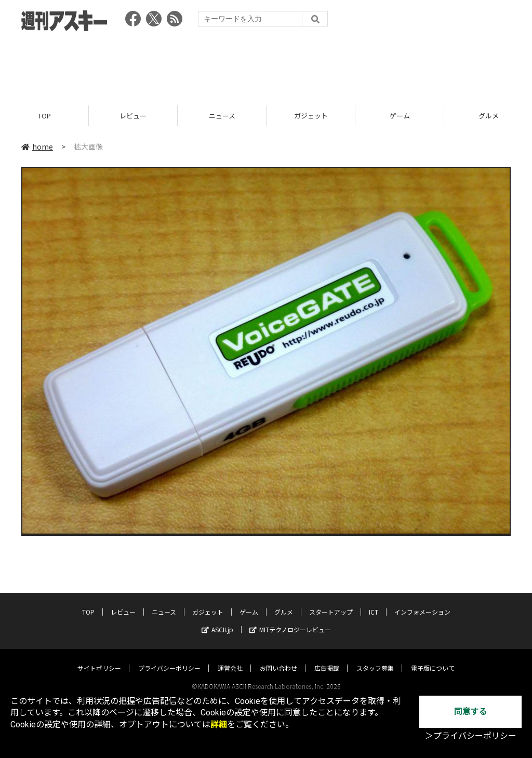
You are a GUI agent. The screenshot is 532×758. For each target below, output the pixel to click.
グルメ (284, 602)
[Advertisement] (266, 65)
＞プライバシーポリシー (471, 736)
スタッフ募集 (375, 658)
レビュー (133, 116)
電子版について (433, 658)
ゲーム (400, 116)
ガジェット (311, 116)
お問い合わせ (278, 658)
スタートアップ (331, 602)
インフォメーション (422, 602)
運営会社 (230, 658)
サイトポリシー (99, 658)
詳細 (219, 724)
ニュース (222, 116)
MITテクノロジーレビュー (290, 620)
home (37, 147)
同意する (471, 712)
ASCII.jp (217, 620)
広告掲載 (327, 658)
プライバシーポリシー (169, 658)
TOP (44, 116)
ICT (374, 602)
